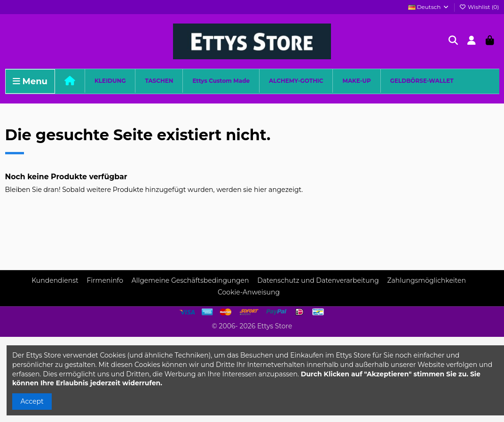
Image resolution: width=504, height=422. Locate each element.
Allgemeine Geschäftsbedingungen (190, 280)
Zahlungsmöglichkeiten (426, 280)
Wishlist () (479, 7)
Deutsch (429, 7)
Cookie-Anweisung (249, 292)
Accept (32, 401)
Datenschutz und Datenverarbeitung (318, 280)
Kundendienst (55, 280)
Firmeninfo (105, 280)
